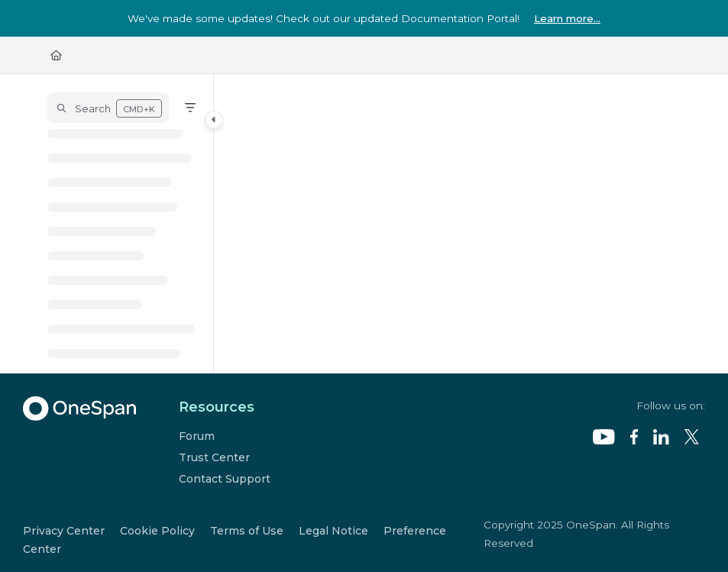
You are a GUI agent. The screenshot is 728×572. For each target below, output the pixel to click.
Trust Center (214, 457)
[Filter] (190, 108)
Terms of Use (247, 531)
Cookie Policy (157, 531)
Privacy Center (64, 531)
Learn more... (567, 18)
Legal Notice (333, 531)
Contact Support (225, 479)
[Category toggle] (214, 120)
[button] (108, 108)
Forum (197, 436)
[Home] (56, 55)
